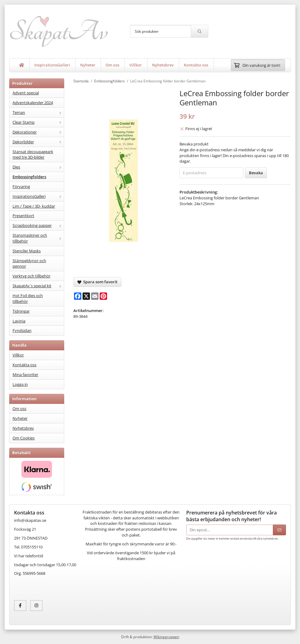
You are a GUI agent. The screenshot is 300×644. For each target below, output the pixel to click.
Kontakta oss (196, 65)
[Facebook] (78, 296)
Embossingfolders (29, 177)
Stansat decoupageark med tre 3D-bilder (33, 154)
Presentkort (23, 216)
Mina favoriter (25, 375)
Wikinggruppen (166, 637)
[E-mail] (95, 296)
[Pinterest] (103, 296)
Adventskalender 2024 (33, 103)
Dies (38, 167)
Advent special (26, 93)
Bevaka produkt (194, 144)
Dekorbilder (38, 142)
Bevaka (256, 173)
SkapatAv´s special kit (38, 286)
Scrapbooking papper (38, 225)
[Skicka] (280, 530)
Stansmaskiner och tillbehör (38, 238)
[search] (199, 31)
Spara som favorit (97, 282)
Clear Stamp (38, 122)
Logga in (20, 384)
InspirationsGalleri (52, 65)
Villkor (136, 65)
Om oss (112, 65)
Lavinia (19, 321)
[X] (86, 296)
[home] (22, 65)
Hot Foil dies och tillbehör (28, 298)
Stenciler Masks (27, 251)
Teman (38, 112)
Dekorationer (38, 132)
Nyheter (88, 65)
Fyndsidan (22, 330)
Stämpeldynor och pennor (29, 264)
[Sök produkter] (161, 31)
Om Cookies (24, 438)
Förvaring (21, 186)
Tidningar (21, 311)
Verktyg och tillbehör (31, 276)
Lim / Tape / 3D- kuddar (34, 206)
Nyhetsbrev (163, 65)
